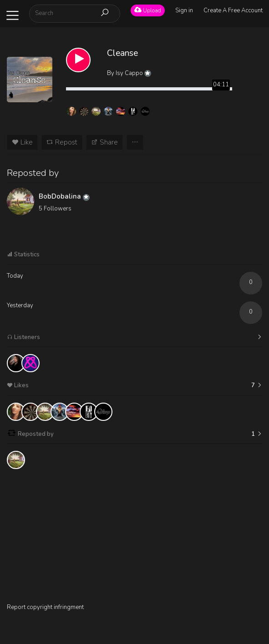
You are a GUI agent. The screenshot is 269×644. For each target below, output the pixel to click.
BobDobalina (64, 196)
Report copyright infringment (45, 607)
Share (104, 142)
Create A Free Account (233, 10)
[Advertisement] (134, 539)
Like (22, 142)
